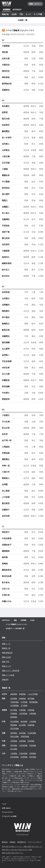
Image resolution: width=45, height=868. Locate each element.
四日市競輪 (15, 729)
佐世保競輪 (15, 757)
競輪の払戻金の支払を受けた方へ (13, 853)
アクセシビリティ (8, 812)
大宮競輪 (24, 702)
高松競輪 (14, 745)
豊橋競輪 (14, 725)
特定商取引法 (22, 842)
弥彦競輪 (14, 699)
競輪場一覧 (6, 648)
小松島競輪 (23, 745)
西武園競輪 (33, 702)
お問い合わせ (6, 808)
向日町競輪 (32, 733)
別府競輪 (24, 757)
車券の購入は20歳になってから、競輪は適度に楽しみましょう (22, 847)
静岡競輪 (14, 717)
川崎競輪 (31, 710)
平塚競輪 (14, 714)
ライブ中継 (38, 14)
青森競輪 (22, 694)
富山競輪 (22, 725)
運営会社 (5, 842)
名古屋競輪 (15, 722)
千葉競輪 (22, 710)
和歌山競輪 (15, 737)
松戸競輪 (14, 710)
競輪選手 (5, 680)
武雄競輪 (33, 753)
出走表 (14, 14)
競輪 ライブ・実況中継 (11, 671)
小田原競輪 (23, 714)
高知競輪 (33, 745)
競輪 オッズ (6, 666)
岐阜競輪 (24, 722)
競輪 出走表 (6, 657)
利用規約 (12, 842)
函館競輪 (14, 694)
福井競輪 (14, 733)
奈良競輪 (22, 733)
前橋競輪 (22, 699)
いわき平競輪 (33, 694)
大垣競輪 (33, 722)
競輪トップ (6, 644)
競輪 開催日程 (7, 653)
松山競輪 (14, 749)
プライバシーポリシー (35, 842)
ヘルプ (4, 804)
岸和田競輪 (25, 737)
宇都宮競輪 (15, 702)
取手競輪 (31, 699)
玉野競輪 (14, 741)
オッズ (28, 14)
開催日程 (5, 14)
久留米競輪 (23, 753)
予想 (21, 14)
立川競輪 (24, 706)
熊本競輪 (33, 757)
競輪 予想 (6, 662)
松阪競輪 (31, 725)
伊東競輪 (33, 714)
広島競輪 (22, 741)
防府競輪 (31, 741)
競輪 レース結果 (8, 675)
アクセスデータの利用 (9, 816)
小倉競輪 (14, 753)
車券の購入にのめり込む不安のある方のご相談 (17, 850)
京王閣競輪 (15, 706)
